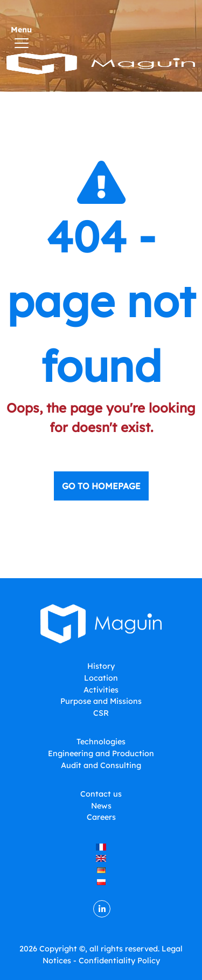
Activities (101, 690)
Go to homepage (101, 486)
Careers (101, 817)
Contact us (101, 794)
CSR (101, 713)
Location (101, 678)
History (101, 666)
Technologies (101, 742)
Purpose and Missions (101, 701)
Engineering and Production (101, 753)
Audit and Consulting (101, 765)
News (101, 806)
